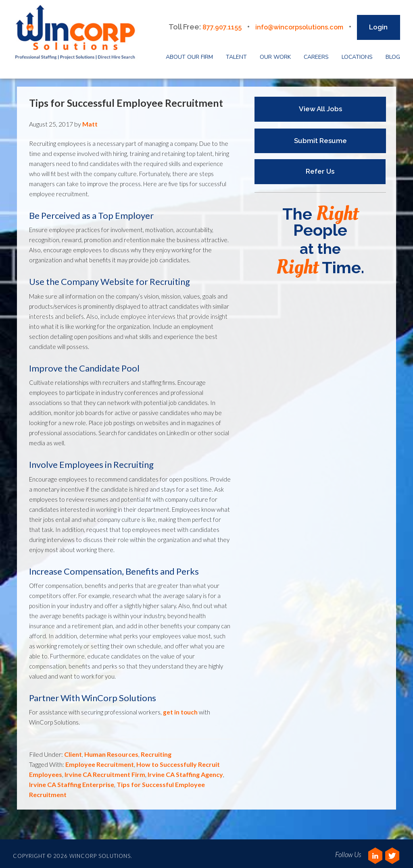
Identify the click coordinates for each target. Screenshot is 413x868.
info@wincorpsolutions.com (295, 23)
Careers (316, 53)
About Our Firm (189, 53)
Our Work (275, 53)
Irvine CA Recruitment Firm (105, 771)
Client (73, 751)
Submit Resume (320, 137)
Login (378, 23)
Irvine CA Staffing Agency (185, 771)
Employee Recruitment (100, 761)
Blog (393, 53)
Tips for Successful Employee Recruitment (126, 99)
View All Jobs (320, 105)
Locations (357, 53)
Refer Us (316, 168)
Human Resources (111, 751)
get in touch (180, 708)
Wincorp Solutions (80, 34)
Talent (236, 53)
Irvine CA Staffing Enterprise (72, 781)
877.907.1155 (211, 23)
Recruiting (156, 751)
